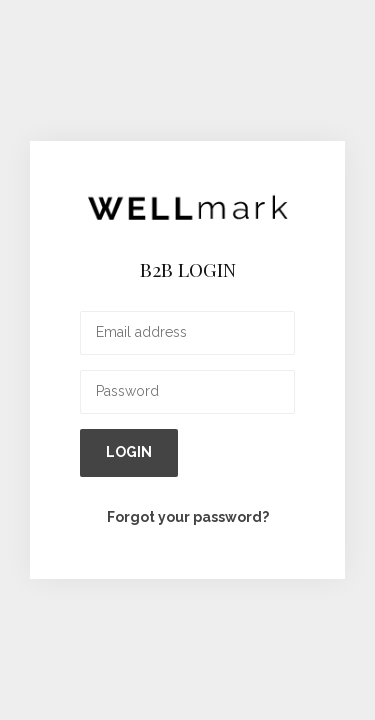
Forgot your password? (188, 517)
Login (129, 452)
